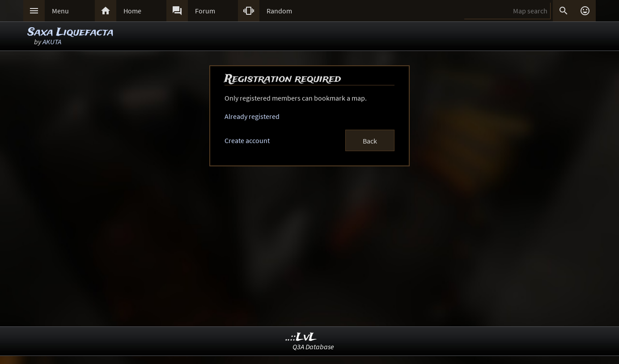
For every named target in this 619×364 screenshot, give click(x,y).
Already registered (252, 116)
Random (279, 11)
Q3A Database (313, 347)
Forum (205, 11)
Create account (247, 140)
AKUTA (52, 42)
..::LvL (301, 337)
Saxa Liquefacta (71, 32)
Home (132, 11)
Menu (60, 11)
